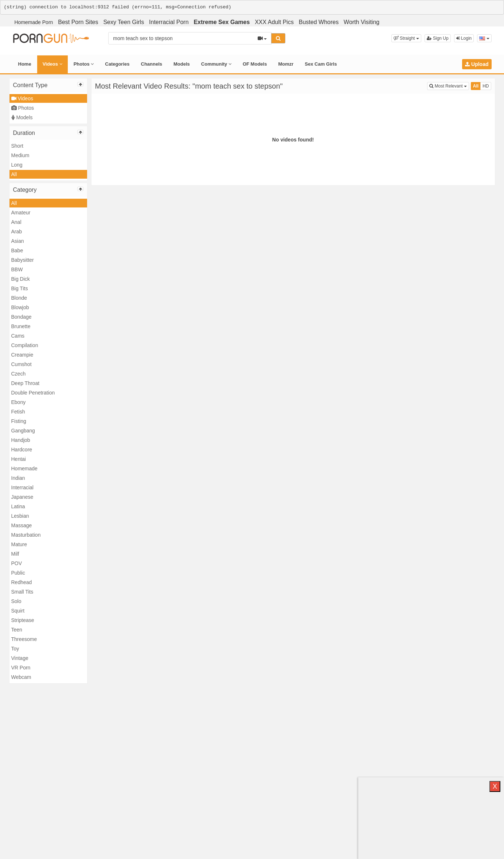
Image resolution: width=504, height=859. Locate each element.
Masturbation (26, 535)
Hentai (19, 459)
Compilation (25, 345)
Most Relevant (449, 85)
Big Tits (20, 288)
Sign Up (438, 38)
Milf (15, 554)
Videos (52, 64)
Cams (18, 336)
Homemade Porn (34, 22)
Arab (17, 232)
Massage (22, 525)
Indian (18, 478)
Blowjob (20, 307)
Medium (20, 155)
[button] (406, 38)
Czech (19, 374)
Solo (16, 601)
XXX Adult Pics (274, 22)
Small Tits (22, 592)
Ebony (19, 402)
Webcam (21, 677)
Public (18, 573)
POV (17, 563)
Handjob (21, 440)
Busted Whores (319, 22)
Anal (16, 222)
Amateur (21, 213)
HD (486, 86)
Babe (17, 250)
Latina (18, 506)
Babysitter (23, 260)
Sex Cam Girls (321, 64)
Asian (18, 241)
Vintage (20, 658)
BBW (17, 269)
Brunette (21, 326)
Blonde (19, 298)
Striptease (23, 620)
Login (464, 38)
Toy (15, 649)
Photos (84, 64)
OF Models (255, 64)
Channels (152, 64)
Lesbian (20, 516)
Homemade (24, 469)
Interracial (22, 487)
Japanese (22, 497)
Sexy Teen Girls (124, 22)
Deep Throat (26, 383)
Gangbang (23, 431)
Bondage (22, 317)
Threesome (24, 639)
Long (17, 165)
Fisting (19, 421)
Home (25, 64)
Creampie (22, 355)
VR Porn (21, 668)
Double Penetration (33, 393)
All (14, 174)
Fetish (18, 412)
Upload (477, 64)
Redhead (22, 582)
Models (182, 64)
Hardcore (22, 450)
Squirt (18, 611)
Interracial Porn (169, 22)
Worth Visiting (362, 22)
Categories (117, 64)
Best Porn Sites (78, 22)
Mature (19, 544)
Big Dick (21, 279)
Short (17, 146)
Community (216, 64)
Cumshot (22, 364)
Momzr (286, 64)
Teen (17, 630)
